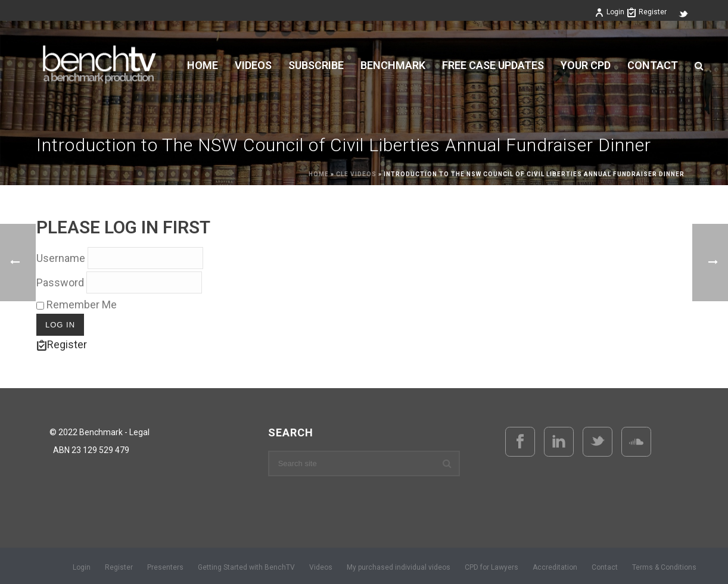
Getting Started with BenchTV (246, 567)
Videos (321, 567)
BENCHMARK (393, 65)
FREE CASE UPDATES (493, 65)
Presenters (165, 567)
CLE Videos (356, 174)
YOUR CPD (586, 65)
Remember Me (77, 305)
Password (60, 282)
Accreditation (555, 567)
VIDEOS (253, 65)
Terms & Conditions (664, 567)
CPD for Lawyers (491, 567)
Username (61, 258)
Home (203, 65)
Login (609, 12)
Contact (653, 65)
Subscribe (316, 65)
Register (647, 12)
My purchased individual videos (399, 567)
